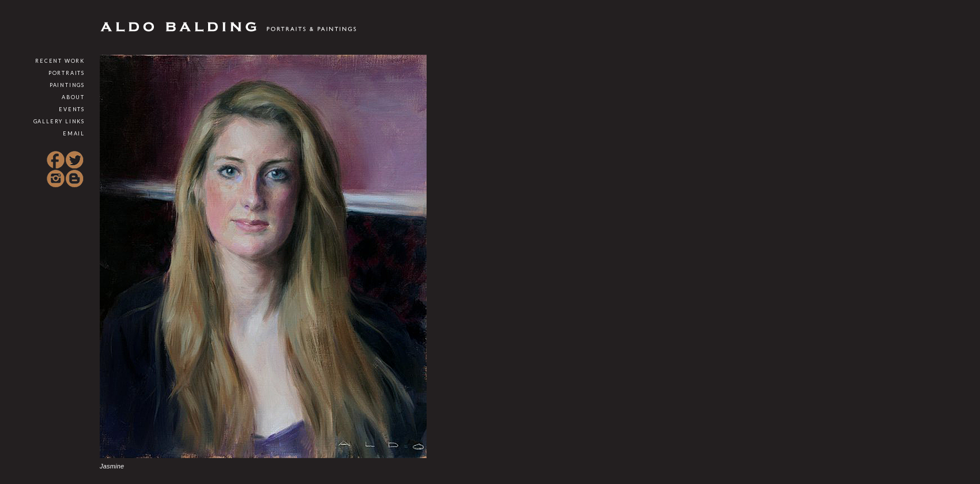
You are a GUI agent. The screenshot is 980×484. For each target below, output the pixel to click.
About (73, 97)
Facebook (56, 160)
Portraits (67, 73)
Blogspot (74, 179)
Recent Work (60, 61)
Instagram (56, 179)
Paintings (67, 85)
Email (74, 133)
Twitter (74, 160)
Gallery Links (59, 121)
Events (72, 109)
